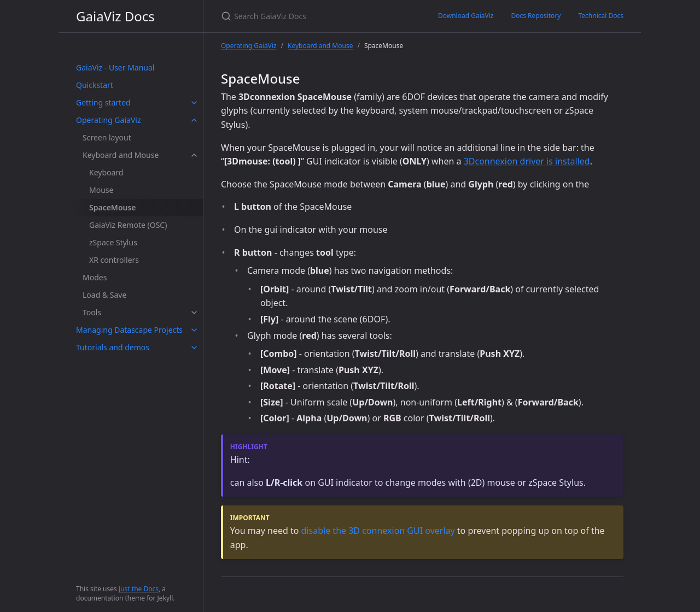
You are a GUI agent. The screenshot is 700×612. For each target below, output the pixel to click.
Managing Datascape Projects (129, 330)
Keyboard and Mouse (121, 155)
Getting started (103, 102)
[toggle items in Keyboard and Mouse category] (194, 155)
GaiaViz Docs (115, 16)
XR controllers (114, 260)
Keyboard (106, 172)
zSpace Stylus (113, 242)
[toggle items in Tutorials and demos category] (194, 348)
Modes (95, 277)
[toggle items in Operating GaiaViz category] (194, 120)
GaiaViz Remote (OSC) (128, 225)
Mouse (101, 190)
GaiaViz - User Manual (115, 67)
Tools (92, 312)
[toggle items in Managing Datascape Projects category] (194, 330)
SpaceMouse (113, 207)
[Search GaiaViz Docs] (316, 16)
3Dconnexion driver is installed (527, 161)
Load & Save (104, 295)
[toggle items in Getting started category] (194, 103)
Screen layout (107, 137)
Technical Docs (601, 16)
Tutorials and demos (113, 347)
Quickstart (95, 85)
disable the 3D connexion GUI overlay (378, 531)
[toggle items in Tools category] (194, 313)
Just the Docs (139, 589)
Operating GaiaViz (108, 120)
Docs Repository (536, 16)
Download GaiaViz (466, 16)
